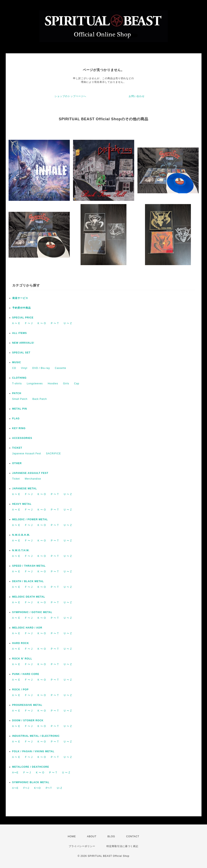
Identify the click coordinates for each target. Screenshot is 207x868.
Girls (66, 384)
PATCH (17, 393)
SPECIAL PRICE (23, 318)
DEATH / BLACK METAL (28, 581)
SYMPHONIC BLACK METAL (31, 782)
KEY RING (19, 428)
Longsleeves (35, 384)
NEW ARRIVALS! (23, 343)
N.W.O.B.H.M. (21, 535)
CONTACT (133, 836)
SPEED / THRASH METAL (29, 566)
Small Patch (20, 399)
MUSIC (17, 362)
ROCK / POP (20, 690)
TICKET (17, 448)
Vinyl (24, 368)
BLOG (111, 836)
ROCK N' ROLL (22, 659)
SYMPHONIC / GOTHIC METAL (32, 612)
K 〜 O (42, 323)
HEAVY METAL (22, 504)
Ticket (16, 479)
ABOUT (92, 836)
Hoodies (53, 384)
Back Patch (40, 399)
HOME (72, 836)
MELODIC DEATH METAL (29, 597)
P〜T (49, 788)
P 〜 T (55, 323)
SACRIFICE (54, 454)
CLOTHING (19, 378)
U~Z (60, 788)
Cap (77, 384)
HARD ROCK (21, 643)
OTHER (17, 463)
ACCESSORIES (22, 438)
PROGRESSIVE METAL (27, 705)
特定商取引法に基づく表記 (122, 846)
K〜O (38, 788)
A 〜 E (16, 323)
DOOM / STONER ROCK (28, 720)
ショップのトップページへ (70, 96)
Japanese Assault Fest (27, 454)
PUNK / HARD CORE (26, 674)
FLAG (16, 419)
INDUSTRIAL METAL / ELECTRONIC (36, 736)
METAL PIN (20, 409)
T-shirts (17, 384)
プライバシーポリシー (82, 846)
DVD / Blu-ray (41, 368)
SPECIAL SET (21, 353)
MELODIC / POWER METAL (30, 519)
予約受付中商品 (22, 308)
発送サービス (20, 298)
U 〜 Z (68, 323)
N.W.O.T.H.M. (21, 550)
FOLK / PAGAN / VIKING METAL (33, 751)
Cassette (60, 368)
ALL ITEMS (20, 333)
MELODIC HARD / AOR (27, 628)
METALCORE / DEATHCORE (31, 767)
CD (14, 368)
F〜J (26, 788)
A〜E (15, 773)
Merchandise (33, 479)
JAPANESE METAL (25, 489)
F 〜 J (29, 323)
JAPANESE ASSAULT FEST (30, 473)
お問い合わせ (137, 96)
